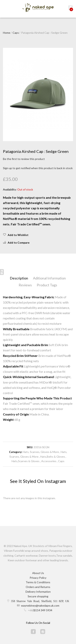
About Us (38, 573)
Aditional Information (49, 278)
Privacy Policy (38, 578)
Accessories (49, 461)
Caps (16, 33)
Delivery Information (38, 592)
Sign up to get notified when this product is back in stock (38, 168)
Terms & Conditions (38, 582)
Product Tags (47, 285)
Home (7, 33)
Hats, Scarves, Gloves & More (41, 452)
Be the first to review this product (24, 159)
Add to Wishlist (16, 235)
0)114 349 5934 (43, 610)
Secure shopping (38, 596)
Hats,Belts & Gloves (53, 457)
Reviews (25, 285)
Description (19, 278)
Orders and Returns (38, 587)
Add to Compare (16, 242)
